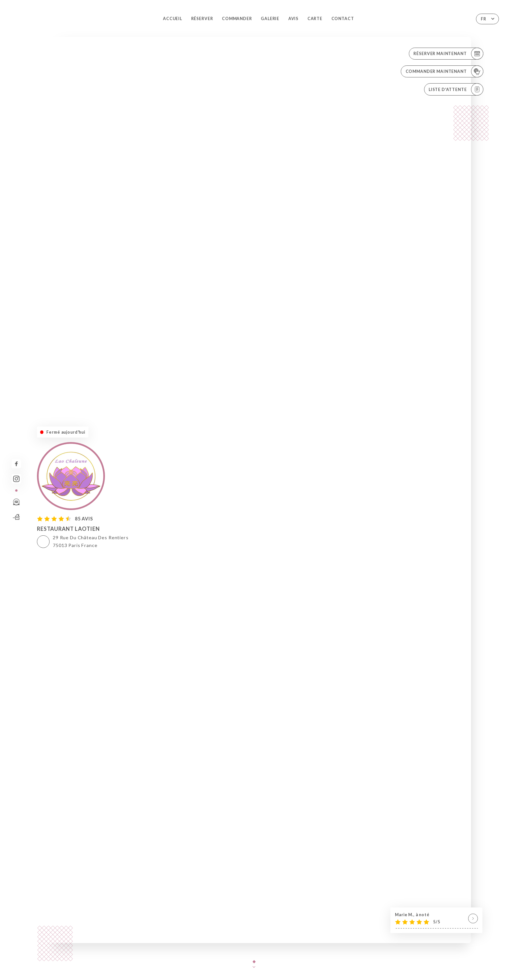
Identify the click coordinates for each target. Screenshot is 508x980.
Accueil (173, 19)
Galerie (270, 19)
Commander (237, 19)
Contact (343, 19)
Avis (293, 19)
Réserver (202, 19)
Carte (315, 19)
